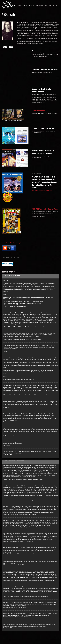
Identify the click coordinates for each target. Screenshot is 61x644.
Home (19, 5)
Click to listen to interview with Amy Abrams (13, 243)
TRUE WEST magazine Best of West (45, 209)
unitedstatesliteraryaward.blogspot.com (42, 190)
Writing (31, 5)
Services (48, 5)
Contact (55, 5)
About (25, 5)
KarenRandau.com (39, 111)
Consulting (40, 5)
